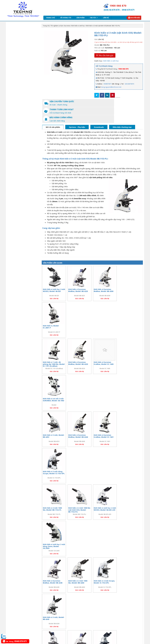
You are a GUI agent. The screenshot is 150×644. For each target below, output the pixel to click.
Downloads (99, 111)
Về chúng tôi (66, 18)
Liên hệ (106, 18)
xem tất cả (139, 566)
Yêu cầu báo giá (105, 55)
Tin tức (94, 18)
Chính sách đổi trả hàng (72, 581)
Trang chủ (50, 18)
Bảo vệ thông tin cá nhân (46, 585)
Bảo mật (40, 579)
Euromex (67, 26)
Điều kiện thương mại (122, 111)
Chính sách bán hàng (72, 575)
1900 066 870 (123, 69)
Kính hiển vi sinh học (78, 26)
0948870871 (108, 84)
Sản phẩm (80, 18)
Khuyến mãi (135, 18)
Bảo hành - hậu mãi (44, 575)
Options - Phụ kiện (77, 111)
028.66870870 (129, 84)
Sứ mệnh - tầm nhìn (18, 579)
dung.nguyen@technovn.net (111, 87)
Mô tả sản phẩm (53, 111)
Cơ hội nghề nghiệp (18, 585)
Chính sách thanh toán (72, 579)
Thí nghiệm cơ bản (57, 26)
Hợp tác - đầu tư (16, 581)
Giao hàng (41, 581)
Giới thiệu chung (17, 575)
